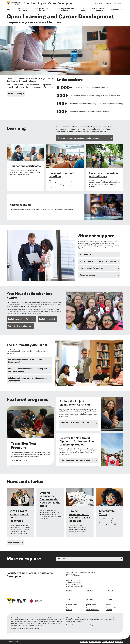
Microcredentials (117, 9)
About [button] (9, 9)
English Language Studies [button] (42, 9)
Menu (121, 3)
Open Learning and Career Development (49, 3)
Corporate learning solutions (99, 9)
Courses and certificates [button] (23, 9)
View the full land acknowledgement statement (26, 628)
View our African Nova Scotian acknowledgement (82, 625)
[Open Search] (115, 3)
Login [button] (107, 3)
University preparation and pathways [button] (64, 9)
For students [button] (83, 9)
